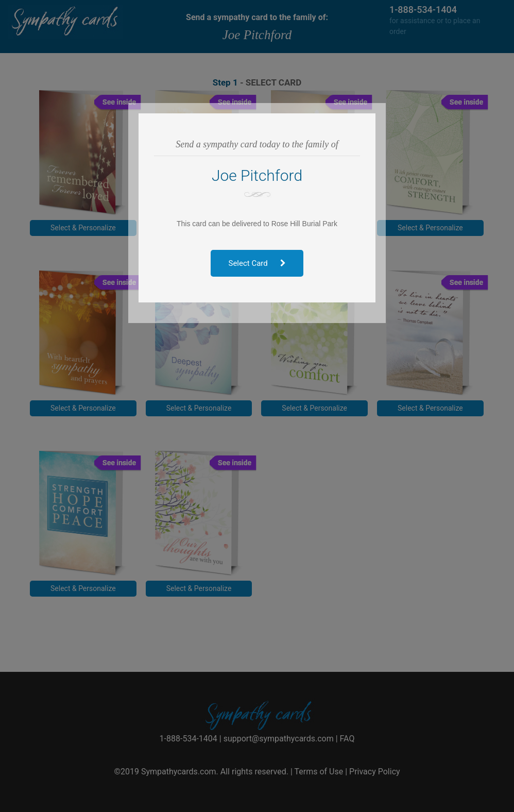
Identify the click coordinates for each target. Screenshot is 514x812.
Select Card (257, 263)
